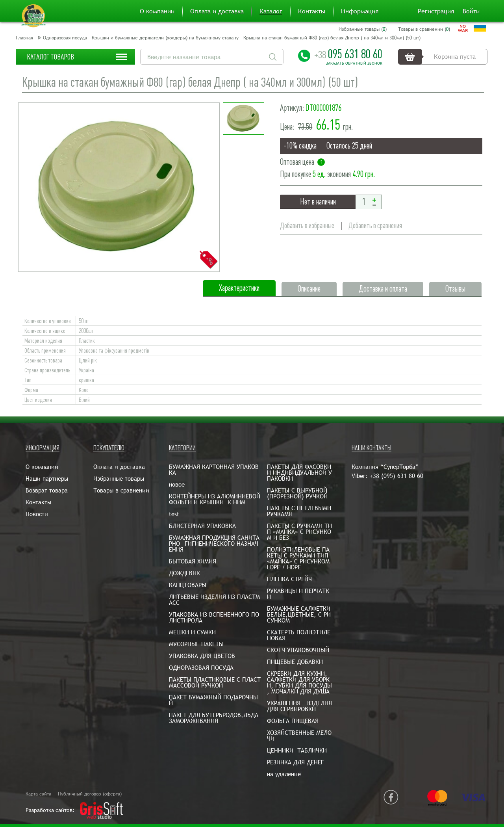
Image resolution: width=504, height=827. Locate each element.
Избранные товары (119, 479)
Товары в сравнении (121, 490)
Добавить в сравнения (375, 226)
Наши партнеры (47, 479)
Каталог (271, 11)
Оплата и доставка (217, 11)
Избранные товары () (363, 29)
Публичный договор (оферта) (90, 794)
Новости (37, 514)
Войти (471, 11)
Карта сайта (38, 794)
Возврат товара (47, 490)
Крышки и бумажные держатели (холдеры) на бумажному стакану (165, 38)
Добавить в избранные (307, 226)
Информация (360, 11)
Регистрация (436, 11)
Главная (24, 38)
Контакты (312, 11)
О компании (157, 11)
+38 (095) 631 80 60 (397, 476)
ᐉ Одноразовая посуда (62, 38)
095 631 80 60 (348, 54)
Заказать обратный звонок (354, 63)
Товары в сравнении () (424, 29)
